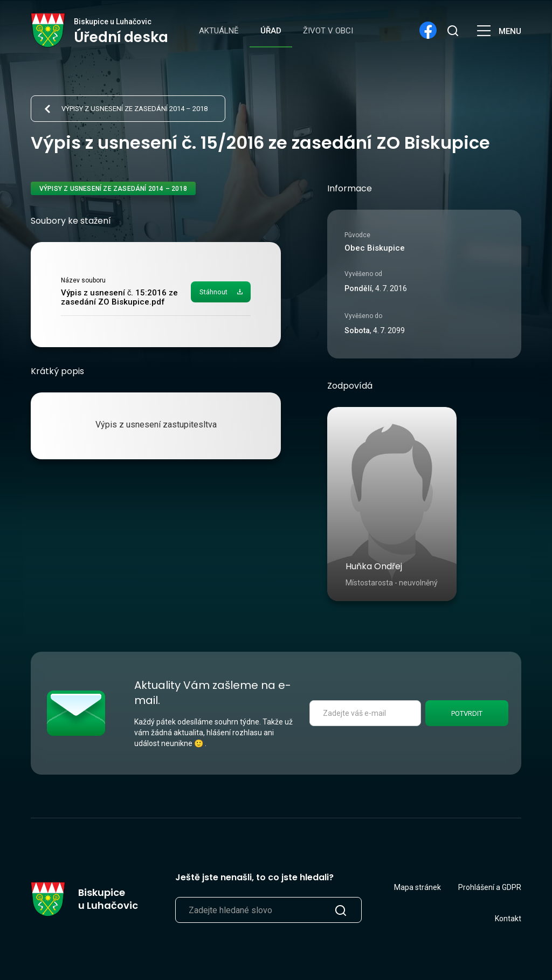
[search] (452, 30)
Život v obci (328, 31)
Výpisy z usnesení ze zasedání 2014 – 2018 (134, 109)
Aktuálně (219, 31)
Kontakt (508, 919)
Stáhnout (213, 292)
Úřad (271, 31)
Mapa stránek (418, 887)
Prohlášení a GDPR (490, 887)
